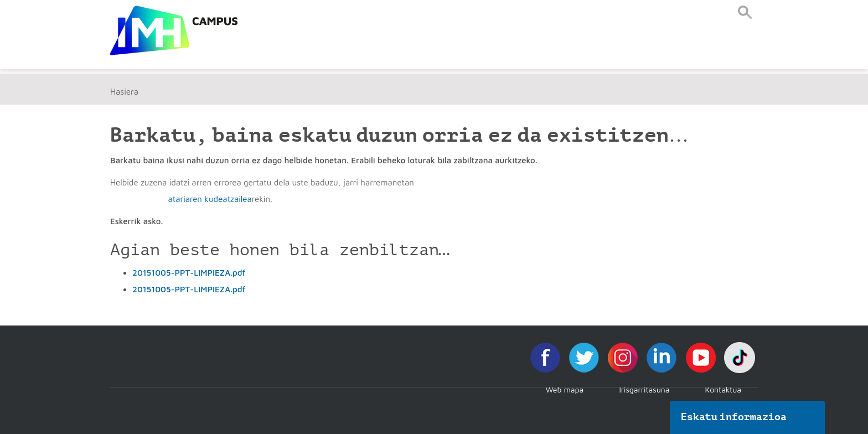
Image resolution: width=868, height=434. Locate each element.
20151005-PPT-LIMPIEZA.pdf (189, 273)
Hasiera (124, 92)
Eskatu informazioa (734, 417)
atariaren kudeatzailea (210, 199)
